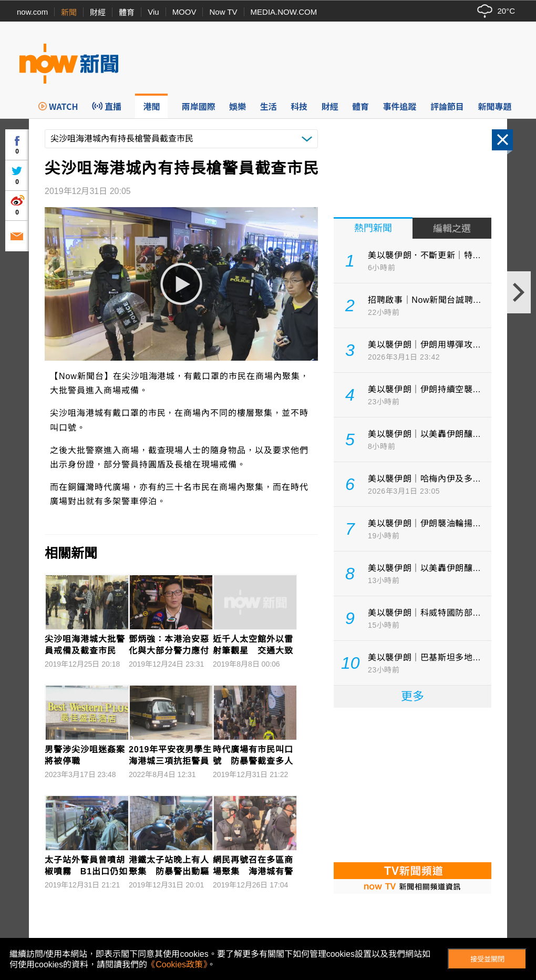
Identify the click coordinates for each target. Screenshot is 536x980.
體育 (127, 12)
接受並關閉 (487, 959)
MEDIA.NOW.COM (284, 12)
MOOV (184, 12)
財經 (98, 12)
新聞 (69, 12)
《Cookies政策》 (177, 964)
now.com (32, 12)
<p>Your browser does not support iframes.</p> (413, 784)
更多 (413, 696)
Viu (153, 12)
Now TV (223, 12)
